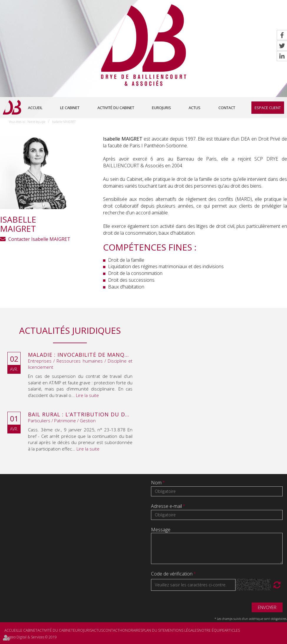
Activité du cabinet (116, 108)
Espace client (268, 108)
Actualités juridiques (70, 330)
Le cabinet (70, 108)
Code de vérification (172, 574)
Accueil (35, 108)
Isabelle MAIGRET (64, 122)
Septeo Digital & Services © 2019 (31, 637)
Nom (157, 483)
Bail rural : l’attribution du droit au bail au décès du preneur (80, 415)
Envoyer (267, 607)
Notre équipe (36, 122)
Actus (195, 108)
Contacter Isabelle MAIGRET (39, 239)
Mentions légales (182, 630)
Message (161, 530)
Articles (232, 630)
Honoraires (131, 630)
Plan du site (154, 630)
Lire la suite (87, 395)
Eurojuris (161, 108)
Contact (227, 108)
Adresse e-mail (167, 506)
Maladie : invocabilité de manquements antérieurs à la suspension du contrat (80, 355)
